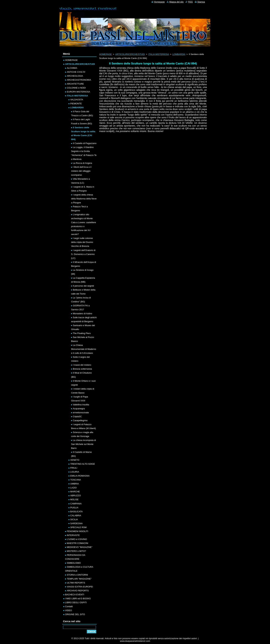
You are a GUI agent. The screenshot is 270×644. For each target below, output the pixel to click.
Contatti (69, 606)
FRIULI (74, 468)
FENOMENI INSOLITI (77, 531)
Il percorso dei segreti (83, 286)
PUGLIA (74, 508)
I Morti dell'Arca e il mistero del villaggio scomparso (81, 171)
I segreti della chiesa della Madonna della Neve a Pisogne (84, 199)
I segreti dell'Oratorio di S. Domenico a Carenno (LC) (83, 254)
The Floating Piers (82, 333)
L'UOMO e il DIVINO (77, 539)
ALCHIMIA (72, 68)
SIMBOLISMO (74, 563)
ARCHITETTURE (75, 84)
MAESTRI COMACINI (77, 543)
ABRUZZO (76, 496)
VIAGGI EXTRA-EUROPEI (80, 587)
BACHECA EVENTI (75, 595)
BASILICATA (76, 512)
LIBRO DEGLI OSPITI (76, 602)
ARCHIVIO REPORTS (78, 591)
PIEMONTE (76, 104)
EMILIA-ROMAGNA (80, 476)
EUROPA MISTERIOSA (78, 92)
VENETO (75, 460)
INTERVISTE (73, 535)
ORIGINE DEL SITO (75, 614)
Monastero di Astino (82, 313)
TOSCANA (76, 480)
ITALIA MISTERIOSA (159, 54)
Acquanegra (79, 409)
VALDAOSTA (77, 100)
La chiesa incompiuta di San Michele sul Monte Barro (84, 444)
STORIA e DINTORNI (77, 575)
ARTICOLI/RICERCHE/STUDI (130, 54)
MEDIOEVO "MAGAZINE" (80, 547)
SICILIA (74, 519)
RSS (190, 2)
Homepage (159, 2)
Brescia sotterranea (82, 369)
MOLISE (74, 500)
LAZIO (73, 488)
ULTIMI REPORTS (76, 583)
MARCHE (75, 492)
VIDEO (69, 610)
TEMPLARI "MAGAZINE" (79, 579)
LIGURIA (75, 472)
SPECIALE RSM (78, 527)
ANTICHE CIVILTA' (76, 72)
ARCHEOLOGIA (75, 76)
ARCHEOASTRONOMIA (79, 80)
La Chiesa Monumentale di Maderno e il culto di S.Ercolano (84, 349)
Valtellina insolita (81, 405)
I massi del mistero (82, 365)
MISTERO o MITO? (76, 551)
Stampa (201, 2)
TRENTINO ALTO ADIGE (83, 464)
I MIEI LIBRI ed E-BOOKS (78, 599)
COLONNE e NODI (76, 88)
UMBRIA (75, 484)
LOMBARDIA (179, 54)
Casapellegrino (80, 420)
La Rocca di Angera (82, 163)
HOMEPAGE (105, 54)
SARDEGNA (76, 523)
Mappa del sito (176, 2)
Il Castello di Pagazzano (85, 143)
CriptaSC (77, 416)
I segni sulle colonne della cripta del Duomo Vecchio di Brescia (82, 242)
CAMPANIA (76, 504)
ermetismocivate (81, 413)
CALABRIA (76, 515)
